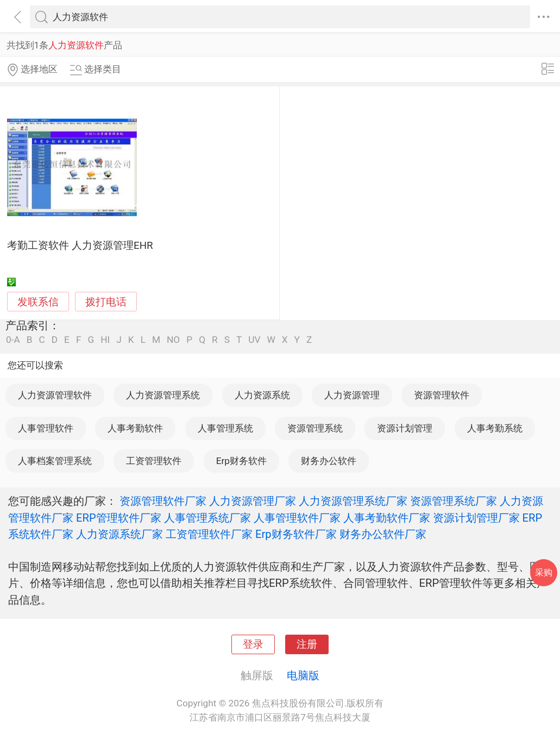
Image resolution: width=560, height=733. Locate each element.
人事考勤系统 (495, 428)
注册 (307, 644)
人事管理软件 (46, 428)
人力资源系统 (262, 395)
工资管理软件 (154, 461)
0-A (13, 340)
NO (173, 340)
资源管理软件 (442, 395)
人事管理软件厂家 (297, 518)
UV (254, 340)
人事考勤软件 (135, 428)
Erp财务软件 (241, 461)
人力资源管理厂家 (253, 501)
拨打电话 (106, 302)
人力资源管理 (352, 395)
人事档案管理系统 (55, 461)
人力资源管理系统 (163, 395)
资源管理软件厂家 (163, 501)
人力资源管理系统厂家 (353, 501)
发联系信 (38, 302)
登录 (253, 644)
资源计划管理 (405, 428)
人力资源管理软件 (55, 395)
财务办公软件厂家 (383, 534)
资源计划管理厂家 (476, 518)
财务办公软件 (329, 461)
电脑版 (303, 675)
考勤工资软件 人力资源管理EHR (80, 246)
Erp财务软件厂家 (296, 534)
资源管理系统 (315, 428)
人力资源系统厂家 (119, 534)
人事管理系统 (225, 428)
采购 (544, 572)
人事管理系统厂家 (207, 518)
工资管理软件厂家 (209, 534)
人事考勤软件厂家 (387, 518)
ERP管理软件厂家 (119, 518)
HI (105, 340)
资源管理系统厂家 (454, 501)
